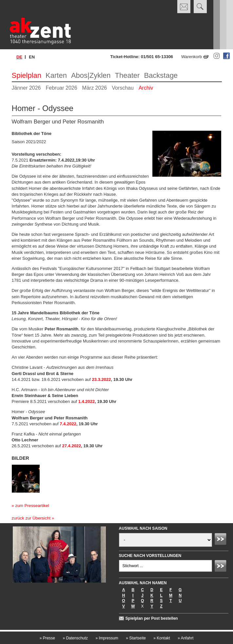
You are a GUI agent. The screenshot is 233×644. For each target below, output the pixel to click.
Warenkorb (192, 57)
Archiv (146, 88)
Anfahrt (185, 638)
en (32, 57)
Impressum (107, 638)
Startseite (136, 638)
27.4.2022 (72, 446)
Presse (47, 638)
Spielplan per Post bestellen (152, 618)
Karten (56, 75)
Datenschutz (75, 638)
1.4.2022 (87, 401)
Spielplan (27, 75)
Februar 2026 (62, 88)
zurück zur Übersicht (31, 518)
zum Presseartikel (32, 506)
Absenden (222, 540)
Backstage (161, 75)
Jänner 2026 (26, 88)
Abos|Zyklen (91, 75)
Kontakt (162, 638)
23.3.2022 (102, 379)
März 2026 (95, 88)
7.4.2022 (68, 424)
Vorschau (123, 88)
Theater (127, 75)
